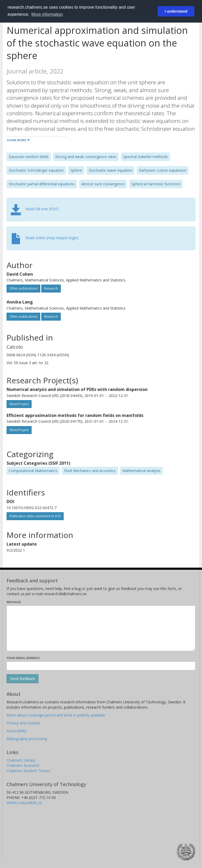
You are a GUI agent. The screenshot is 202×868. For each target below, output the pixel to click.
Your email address (23, 658)
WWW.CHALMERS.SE (24, 803)
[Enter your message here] (101, 628)
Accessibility (17, 731)
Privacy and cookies (23, 723)
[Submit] (22, 679)
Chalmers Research (23, 765)
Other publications (23, 288)
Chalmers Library (21, 760)
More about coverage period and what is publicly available (56, 715)
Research (51, 288)
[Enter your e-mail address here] (101, 666)
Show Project (19, 404)
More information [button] (47, 14)
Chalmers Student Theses (28, 771)
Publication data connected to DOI (35, 516)
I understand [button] (176, 11)
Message (14, 602)
